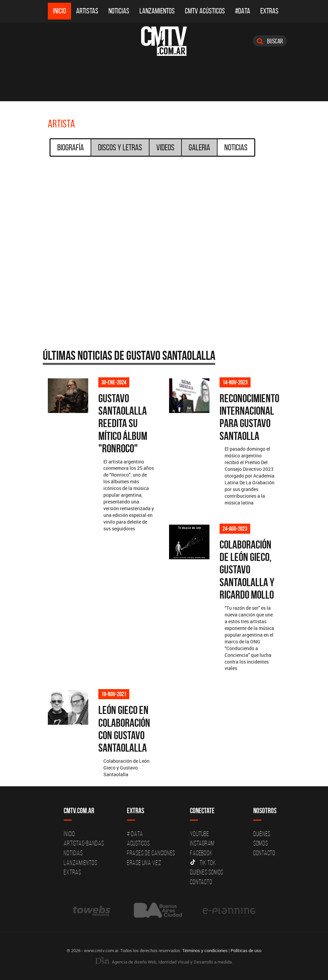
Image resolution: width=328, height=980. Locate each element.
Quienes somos (207, 872)
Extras (269, 11)
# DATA (135, 834)
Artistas (87, 11)
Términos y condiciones (205, 950)
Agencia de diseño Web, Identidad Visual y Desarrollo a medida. (164, 962)
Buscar (270, 41)
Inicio (59, 11)
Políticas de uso (246, 950)
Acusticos (138, 843)
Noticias (119, 11)
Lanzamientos (157, 11)
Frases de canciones (151, 853)
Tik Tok (203, 863)
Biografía (71, 147)
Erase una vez (144, 863)
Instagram (202, 843)
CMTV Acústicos (205, 11)
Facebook (201, 853)
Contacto (201, 882)
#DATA (243, 11)
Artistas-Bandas (84, 843)
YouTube (199, 834)
